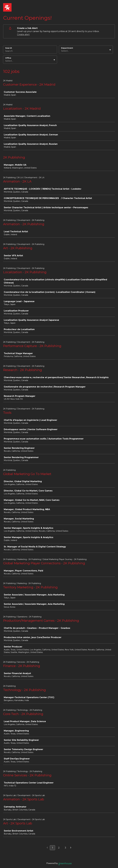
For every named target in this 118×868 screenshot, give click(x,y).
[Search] (30, 51)
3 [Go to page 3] (65, 848)
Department (67, 48)
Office (8, 58)
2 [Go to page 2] (59, 848)
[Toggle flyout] (110, 50)
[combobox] (61, 51)
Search (9, 48)
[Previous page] (47, 848)
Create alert (23, 34)
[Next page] (71, 848)
